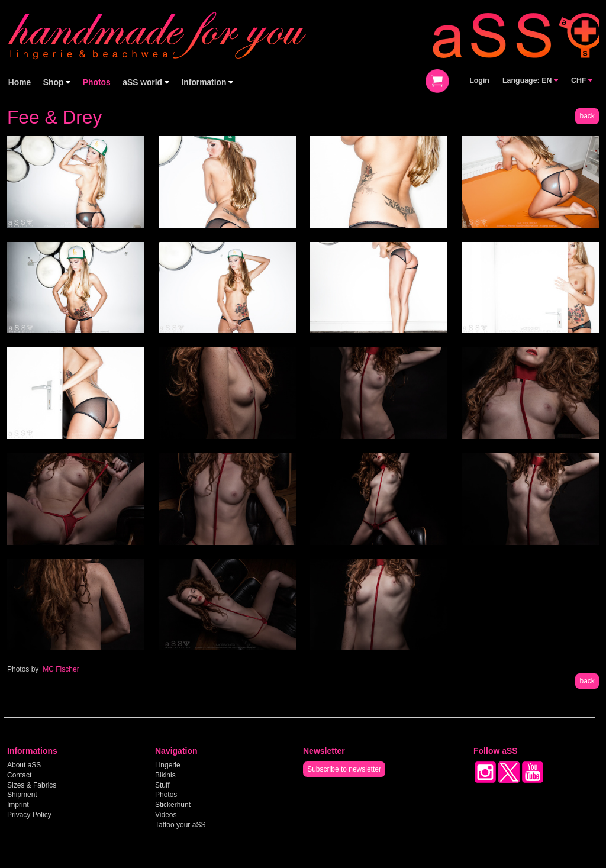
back (587, 116)
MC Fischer (61, 669)
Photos (97, 83)
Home (20, 83)
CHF (582, 80)
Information (208, 83)
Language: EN (530, 80)
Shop (57, 83)
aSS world (146, 83)
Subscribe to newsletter (344, 769)
